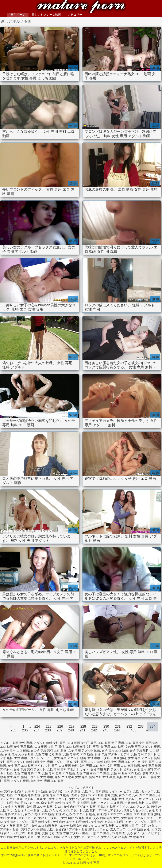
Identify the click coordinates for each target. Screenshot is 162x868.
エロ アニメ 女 (140, 807)
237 (36, 730)
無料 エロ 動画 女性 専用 (71, 777)
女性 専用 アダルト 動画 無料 (107, 758)
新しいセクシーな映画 (46, 15)
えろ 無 (34, 803)
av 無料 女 (119, 833)
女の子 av (21, 803)
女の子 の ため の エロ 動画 (137, 795)
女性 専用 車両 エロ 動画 (93, 773)
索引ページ (18, 15)
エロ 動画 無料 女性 (28, 795)
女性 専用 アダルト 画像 (56, 762)
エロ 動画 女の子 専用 (82, 743)
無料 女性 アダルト (124, 799)
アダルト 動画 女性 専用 (16, 743)
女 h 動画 (83, 803)
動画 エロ (139, 837)
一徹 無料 (131, 803)
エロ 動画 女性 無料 (147, 814)
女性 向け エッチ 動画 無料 (71, 822)
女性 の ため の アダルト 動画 (75, 814)
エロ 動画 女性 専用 (81, 7)
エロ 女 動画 (9, 818)
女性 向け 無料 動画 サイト (100, 791)
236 (25, 730)
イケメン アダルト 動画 (141, 822)
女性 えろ (48, 833)
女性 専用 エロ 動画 (56, 795)
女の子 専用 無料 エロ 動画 (49, 750)
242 (94, 730)
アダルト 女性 (71, 837)
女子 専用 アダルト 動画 (84, 750)
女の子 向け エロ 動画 (39, 814)
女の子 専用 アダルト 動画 (143, 747)
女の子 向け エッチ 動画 (65, 791)
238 (48, 730)
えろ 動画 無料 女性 (106, 818)
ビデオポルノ (90, 837)
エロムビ (103, 829)
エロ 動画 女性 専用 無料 (142, 743)
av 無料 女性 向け (12, 791)
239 (59, 730)
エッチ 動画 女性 (139, 829)
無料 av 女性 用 (65, 803)
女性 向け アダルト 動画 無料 (75, 829)
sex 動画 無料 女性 (105, 795)
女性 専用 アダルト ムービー (33, 758)
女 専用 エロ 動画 (112, 747)
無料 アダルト (14, 814)
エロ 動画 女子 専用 (111, 743)
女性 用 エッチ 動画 (39, 807)
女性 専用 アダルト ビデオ (112, 754)
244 (117, 730)
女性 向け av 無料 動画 (76, 818)
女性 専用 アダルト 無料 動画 (19, 762)
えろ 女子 (133, 833)
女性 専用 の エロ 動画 (78, 754)
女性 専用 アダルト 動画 (70, 758)
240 (71, 730)
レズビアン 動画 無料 (26, 833)
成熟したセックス (135, 810)
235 (13, 730)
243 (106, 730)
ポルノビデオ (28, 818)
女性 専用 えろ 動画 (48, 754)
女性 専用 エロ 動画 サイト (26, 766)
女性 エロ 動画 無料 (45, 826)
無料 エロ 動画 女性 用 (124, 826)
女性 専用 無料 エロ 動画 (58, 773)
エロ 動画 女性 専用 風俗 (16, 747)
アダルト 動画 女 (36, 799)
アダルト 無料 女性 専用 (50, 743)
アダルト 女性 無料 (84, 810)
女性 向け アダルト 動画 (80, 807)
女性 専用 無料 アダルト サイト (68, 769)
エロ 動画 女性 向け (13, 837)
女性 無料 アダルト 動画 (107, 822)
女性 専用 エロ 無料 (92, 766)
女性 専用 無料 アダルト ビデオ (111, 769)
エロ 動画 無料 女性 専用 (82, 747)
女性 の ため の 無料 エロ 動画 (90, 799)
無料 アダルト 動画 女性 (38, 829)
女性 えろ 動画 (15, 807)
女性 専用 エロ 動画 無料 (61, 766)
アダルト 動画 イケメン (113, 807)
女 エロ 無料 (99, 826)
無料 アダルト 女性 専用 (37, 777)
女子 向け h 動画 (36, 791)
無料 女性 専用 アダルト (133, 777)
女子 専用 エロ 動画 (115, 750)
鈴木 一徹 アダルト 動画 (44, 837)
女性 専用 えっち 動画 (19, 754)
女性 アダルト (58, 799)
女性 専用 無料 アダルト (30, 769)
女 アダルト (146, 799)
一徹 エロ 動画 (100, 833)
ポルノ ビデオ (151, 833)
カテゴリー (75, 15)
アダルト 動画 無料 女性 (35, 822)
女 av (58, 807)
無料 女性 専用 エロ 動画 (47, 781)
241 (83, 730)
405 (133, 730)
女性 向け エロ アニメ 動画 (115, 814)
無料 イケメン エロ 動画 (107, 803)
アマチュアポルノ (110, 810)
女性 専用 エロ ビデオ (126, 762)
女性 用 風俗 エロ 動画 (126, 773)
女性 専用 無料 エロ (27, 773)
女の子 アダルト (49, 818)
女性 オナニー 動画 (27, 810)
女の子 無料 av (81, 795)
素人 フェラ (118, 829)
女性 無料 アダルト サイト (139, 818)
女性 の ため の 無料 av (116, 837)
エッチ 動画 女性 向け (75, 826)
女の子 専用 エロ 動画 (15, 750)
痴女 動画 (47, 803)
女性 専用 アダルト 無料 (144, 758)
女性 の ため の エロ (55, 810)
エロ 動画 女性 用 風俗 (49, 747)
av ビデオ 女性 (130, 791)
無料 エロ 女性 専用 (102, 777)
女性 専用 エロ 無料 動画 (124, 766)
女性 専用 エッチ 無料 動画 (92, 762)
